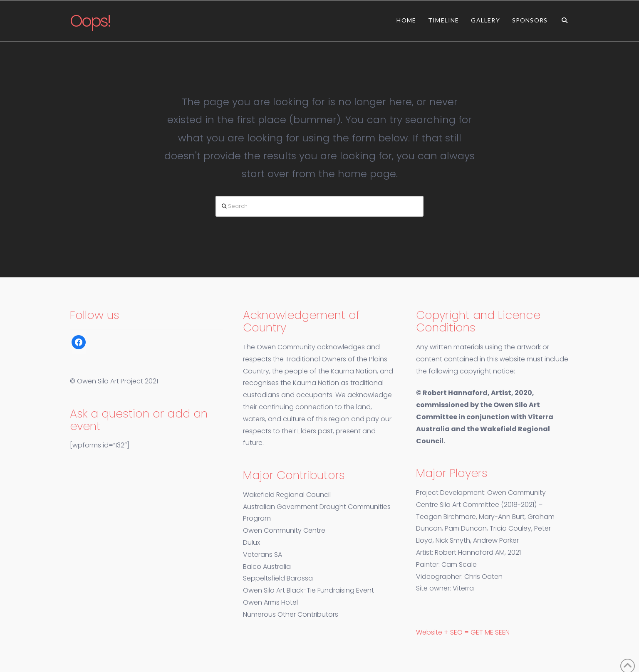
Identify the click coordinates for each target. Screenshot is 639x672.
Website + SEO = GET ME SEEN (463, 632)
